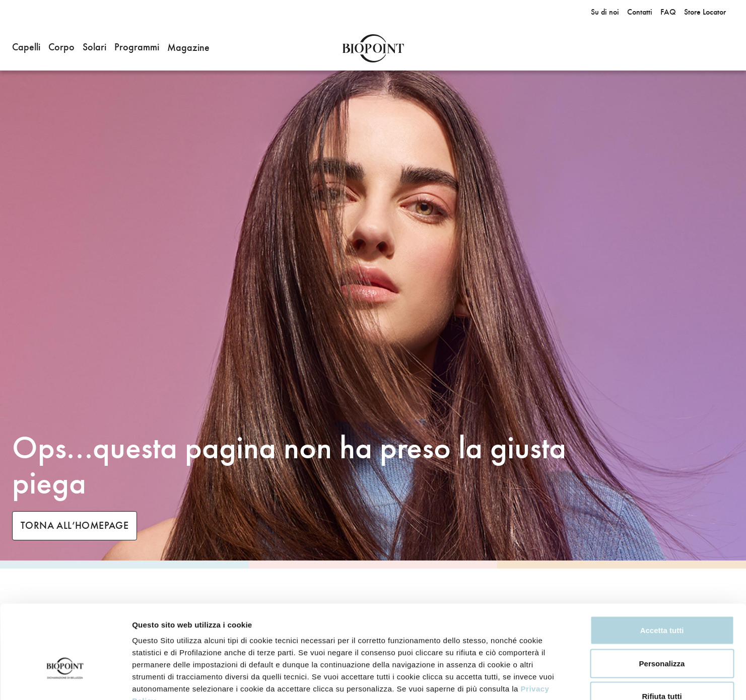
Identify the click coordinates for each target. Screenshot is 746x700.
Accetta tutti (662, 568)
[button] (26, 48)
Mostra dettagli (629, 680)
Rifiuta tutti (662, 634)
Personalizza (662, 601)
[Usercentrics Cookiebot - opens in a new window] (65, 680)
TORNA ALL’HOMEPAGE (75, 526)
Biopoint (373, 48)
